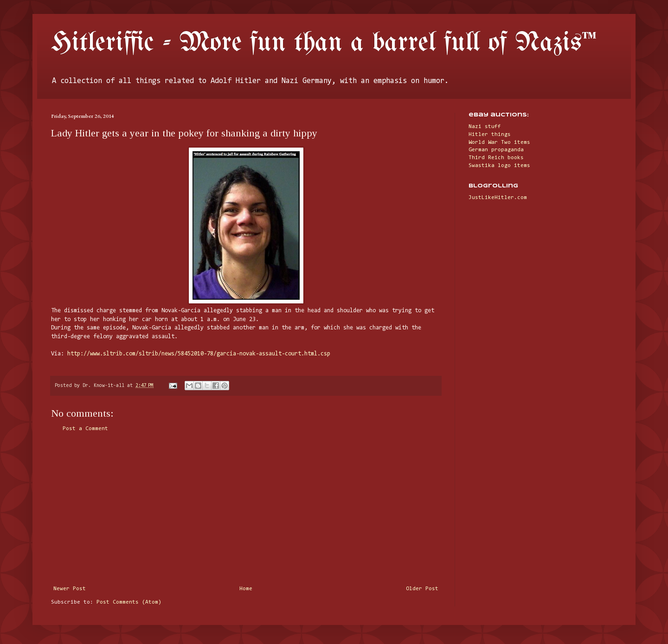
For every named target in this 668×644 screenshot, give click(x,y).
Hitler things (490, 135)
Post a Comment (85, 429)
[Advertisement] (246, 509)
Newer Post (70, 589)
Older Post (422, 589)
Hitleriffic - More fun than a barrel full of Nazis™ (324, 43)
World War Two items (499, 142)
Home (246, 589)
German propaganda (496, 150)
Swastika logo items (499, 166)
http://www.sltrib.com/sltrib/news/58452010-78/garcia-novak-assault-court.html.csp (199, 354)
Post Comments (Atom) (129, 602)
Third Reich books (496, 158)
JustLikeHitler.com (498, 198)
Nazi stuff (485, 127)
